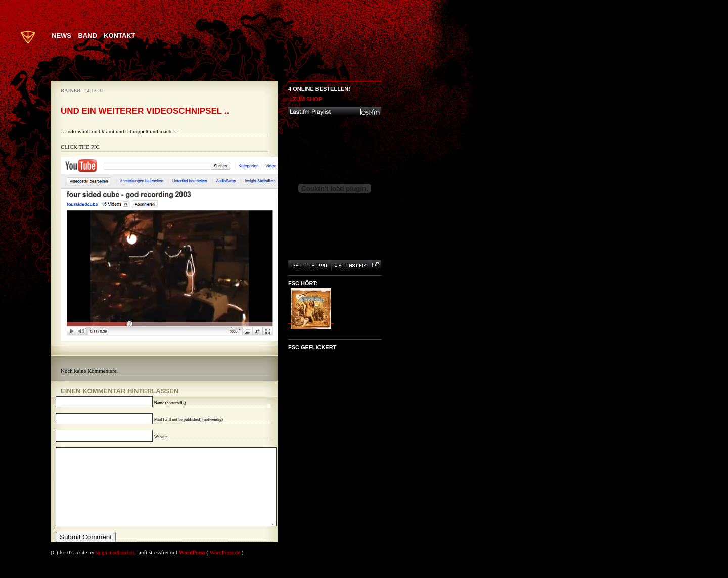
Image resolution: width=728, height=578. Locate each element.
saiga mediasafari (115, 567)
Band (87, 36)
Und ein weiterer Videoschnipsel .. (145, 111)
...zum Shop (305, 99)
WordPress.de (225, 567)
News (61, 36)
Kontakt (120, 36)
